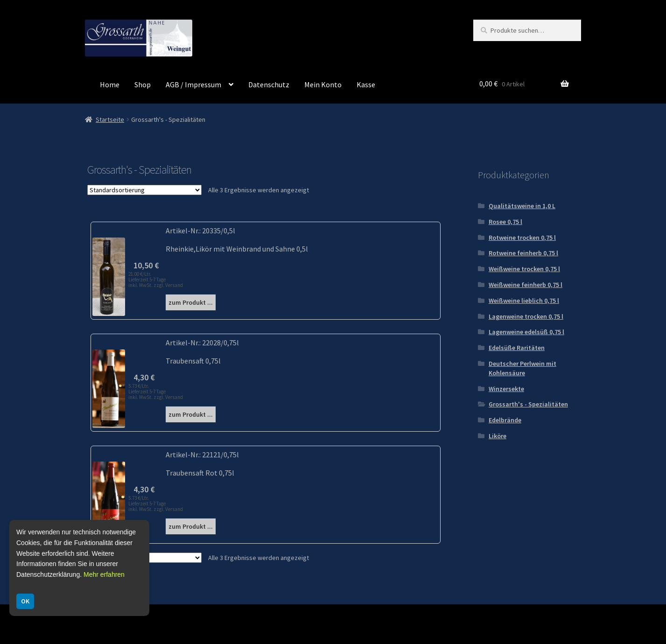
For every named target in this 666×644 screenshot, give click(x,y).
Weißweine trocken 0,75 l (524, 269)
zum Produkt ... (191, 302)
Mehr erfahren (104, 574)
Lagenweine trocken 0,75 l (526, 316)
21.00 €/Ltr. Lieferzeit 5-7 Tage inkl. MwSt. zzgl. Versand (156, 280)
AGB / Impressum (193, 84)
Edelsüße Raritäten (517, 348)
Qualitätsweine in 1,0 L (522, 206)
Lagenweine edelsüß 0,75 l (526, 332)
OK (25, 601)
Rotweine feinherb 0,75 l (523, 253)
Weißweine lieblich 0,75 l (524, 301)
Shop (143, 84)
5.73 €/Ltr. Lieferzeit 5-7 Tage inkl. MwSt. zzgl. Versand (156, 392)
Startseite (110, 119)
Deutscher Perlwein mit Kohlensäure (522, 368)
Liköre (498, 436)
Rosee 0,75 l (505, 222)
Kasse (366, 84)
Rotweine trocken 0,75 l (522, 238)
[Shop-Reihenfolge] (144, 190)
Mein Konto (323, 84)
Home (110, 84)
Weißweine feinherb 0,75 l (526, 285)
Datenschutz (269, 84)
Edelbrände (505, 420)
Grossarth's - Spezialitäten (528, 404)
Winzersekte (506, 389)
